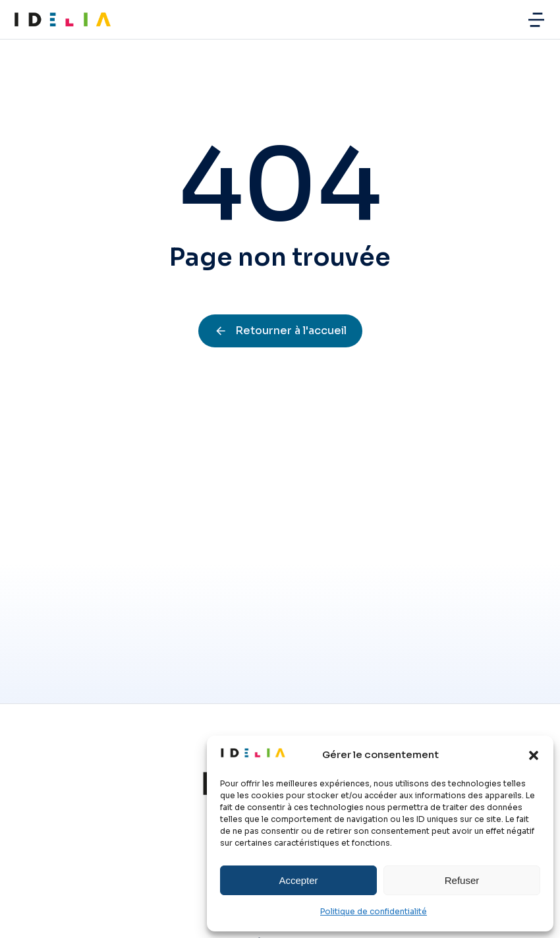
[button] (534, 755)
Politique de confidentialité (374, 911)
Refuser (462, 880)
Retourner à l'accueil (280, 331)
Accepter (298, 880)
